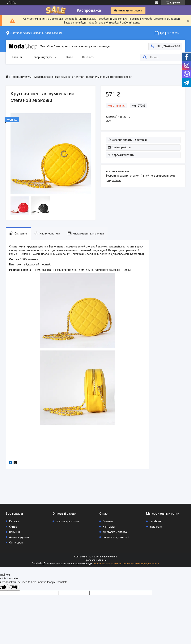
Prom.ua (112, 557)
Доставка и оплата (115, 532)
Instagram (156, 527)
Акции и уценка (19, 537)
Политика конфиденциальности (142, 564)
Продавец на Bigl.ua (96, 560)
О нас (69, 57)
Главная (17, 57)
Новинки (15, 532)
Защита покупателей (116, 537)
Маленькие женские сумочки (53, 77)
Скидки (14, 527)
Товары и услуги (42, 57)
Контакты (88, 57)
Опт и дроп (16, 543)
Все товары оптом (67, 521)
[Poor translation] (14, 588)
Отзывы (108, 521)
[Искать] (145, 57)
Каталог (14, 521)
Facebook (155, 521)
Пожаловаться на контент (108, 564)
